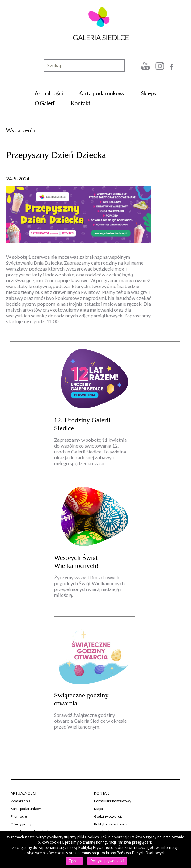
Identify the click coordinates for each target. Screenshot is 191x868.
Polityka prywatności (111, 824)
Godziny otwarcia (108, 816)
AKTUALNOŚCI (23, 793)
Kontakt (81, 103)
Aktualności (49, 93)
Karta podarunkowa (102, 93)
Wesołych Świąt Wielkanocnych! (76, 562)
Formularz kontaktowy (113, 801)
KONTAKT (103, 793)
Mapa (98, 809)
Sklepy (149, 93)
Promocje (19, 816)
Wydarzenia (21, 801)
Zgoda (74, 861)
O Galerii (45, 103)
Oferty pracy (21, 824)
